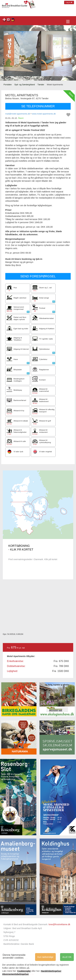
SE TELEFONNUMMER (38, 106)
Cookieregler (24, 971)
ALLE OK (67, 957)
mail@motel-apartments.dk (18, 114)
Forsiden (8, 85)
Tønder (41, 85)
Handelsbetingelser (51, 971)
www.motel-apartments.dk (44, 114)
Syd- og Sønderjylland (25, 85)
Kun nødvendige (45, 957)
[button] (7, 54)
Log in (69, 2)
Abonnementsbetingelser (16, 974)
